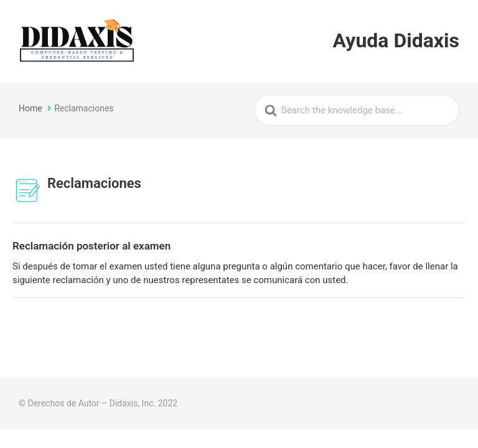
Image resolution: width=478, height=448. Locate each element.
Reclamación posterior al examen (91, 246)
